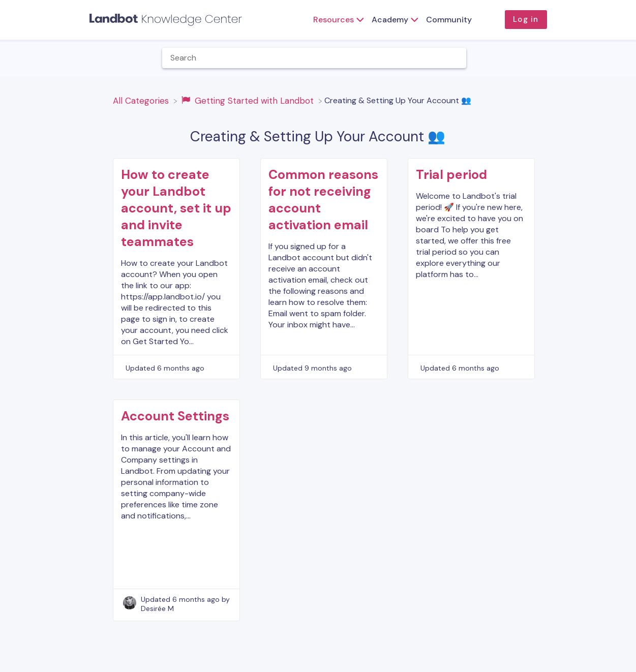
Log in (526, 19)
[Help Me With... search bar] (314, 58)
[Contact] (623, 58)
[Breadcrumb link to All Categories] (142, 100)
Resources (334, 20)
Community (449, 20)
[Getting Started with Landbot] (249, 100)
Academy (390, 20)
